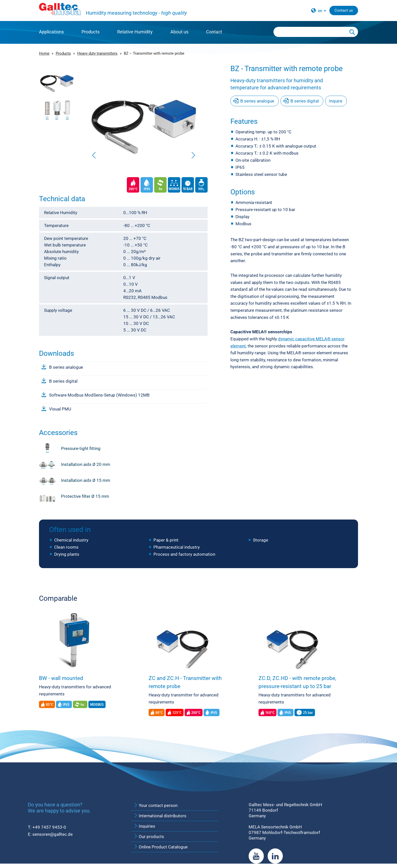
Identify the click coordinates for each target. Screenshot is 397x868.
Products (91, 32)
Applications (51, 32)
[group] (144, 113)
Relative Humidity (135, 32)
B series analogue (66, 367)
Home (44, 53)
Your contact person (155, 859)
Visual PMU (60, 409)
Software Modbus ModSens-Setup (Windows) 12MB (99, 395)
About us (179, 32)
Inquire (336, 101)
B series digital (63, 381)
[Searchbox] (310, 32)
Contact (214, 32)
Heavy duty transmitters (97, 53)
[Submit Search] (352, 32)
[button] (193, 155)
